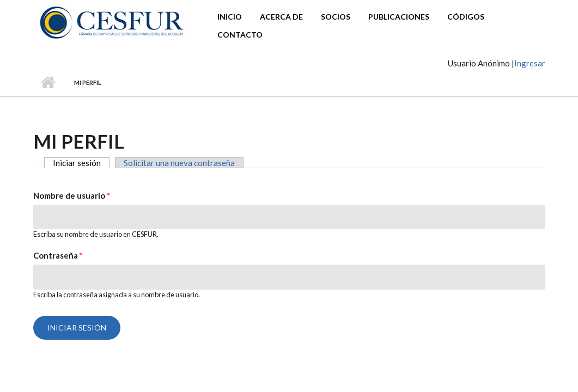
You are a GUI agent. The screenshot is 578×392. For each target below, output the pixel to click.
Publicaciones (399, 17)
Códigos (466, 17)
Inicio (230, 17)
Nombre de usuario (72, 195)
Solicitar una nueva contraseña (179, 163)
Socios (336, 17)
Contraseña (58, 255)
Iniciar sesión (81, 163)
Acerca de (281, 17)
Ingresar (530, 63)
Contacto (240, 35)
